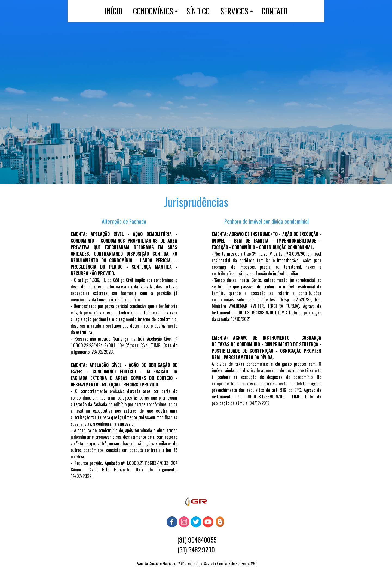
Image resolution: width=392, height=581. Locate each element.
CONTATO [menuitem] (275, 11)
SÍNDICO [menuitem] (198, 11)
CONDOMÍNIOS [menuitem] (153, 11)
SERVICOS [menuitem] (234, 11)
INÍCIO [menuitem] (114, 11)
